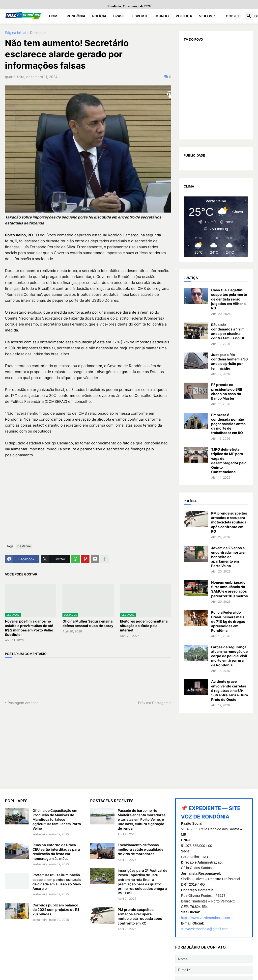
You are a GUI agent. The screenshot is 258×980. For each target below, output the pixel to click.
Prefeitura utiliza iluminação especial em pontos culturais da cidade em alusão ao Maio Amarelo (57, 882)
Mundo (162, 16)
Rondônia (76, 16)
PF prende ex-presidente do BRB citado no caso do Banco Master (227, 391)
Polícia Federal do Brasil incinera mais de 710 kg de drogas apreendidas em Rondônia (228, 621)
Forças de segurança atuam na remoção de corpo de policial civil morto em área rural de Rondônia (229, 656)
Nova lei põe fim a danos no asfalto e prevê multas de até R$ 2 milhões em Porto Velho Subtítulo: (29, 628)
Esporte (140, 16)
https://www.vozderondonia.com (205, 918)
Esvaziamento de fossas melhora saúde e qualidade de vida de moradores (141, 849)
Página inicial (15, 33)
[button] (237, 16)
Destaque (38, 33)
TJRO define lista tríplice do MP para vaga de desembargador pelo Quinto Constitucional (229, 461)
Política (184, 16)
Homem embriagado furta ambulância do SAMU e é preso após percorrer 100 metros (229, 589)
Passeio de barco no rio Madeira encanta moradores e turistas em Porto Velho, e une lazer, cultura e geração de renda (142, 819)
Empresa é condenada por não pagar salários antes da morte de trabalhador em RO (228, 424)
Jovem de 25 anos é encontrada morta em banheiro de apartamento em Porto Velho (229, 557)
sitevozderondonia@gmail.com (205, 929)
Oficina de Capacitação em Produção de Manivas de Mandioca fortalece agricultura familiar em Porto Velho (57, 819)
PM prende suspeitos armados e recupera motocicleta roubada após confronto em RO (229, 522)
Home (54, 16)
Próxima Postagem (153, 703)
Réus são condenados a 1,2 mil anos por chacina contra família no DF (229, 331)
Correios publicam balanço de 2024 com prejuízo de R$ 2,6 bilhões (56, 910)
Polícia (99, 16)
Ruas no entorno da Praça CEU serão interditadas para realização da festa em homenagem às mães (56, 852)
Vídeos (206, 16)
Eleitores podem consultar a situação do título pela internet (144, 626)
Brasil (119, 16)
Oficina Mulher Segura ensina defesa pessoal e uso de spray (88, 623)
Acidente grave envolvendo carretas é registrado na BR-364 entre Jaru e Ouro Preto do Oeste (230, 690)
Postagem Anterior (23, 703)
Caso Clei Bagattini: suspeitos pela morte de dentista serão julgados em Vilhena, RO (229, 299)
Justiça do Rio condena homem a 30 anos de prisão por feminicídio (229, 361)
